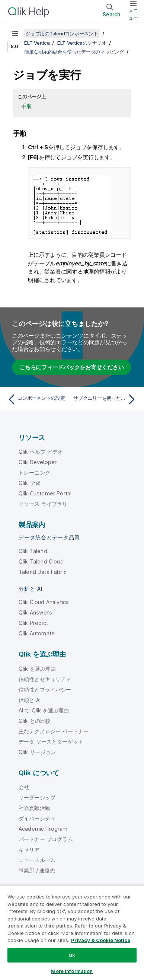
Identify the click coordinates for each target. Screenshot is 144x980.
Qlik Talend (33, 551)
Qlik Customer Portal (45, 493)
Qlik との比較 (35, 721)
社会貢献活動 (34, 808)
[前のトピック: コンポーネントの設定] (38, 399)
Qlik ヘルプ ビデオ (41, 452)
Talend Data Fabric (43, 572)
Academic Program (43, 829)
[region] (72, 933)
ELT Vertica (37, 43)
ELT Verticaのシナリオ (82, 43)
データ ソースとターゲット (51, 742)
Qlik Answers (35, 612)
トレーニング (34, 473)
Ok (72, 955)
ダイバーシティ (37, 818)
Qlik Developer (38, 462)
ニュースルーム (37, 860)
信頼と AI (30, 700)
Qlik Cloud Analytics (44, 602)
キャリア (29, 850)
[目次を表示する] (15, 33)
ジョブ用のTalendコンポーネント (62, 33)
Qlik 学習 (29, 483)
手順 (26, 106)
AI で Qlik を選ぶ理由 (44, 710)
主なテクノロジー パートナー (54, 731)
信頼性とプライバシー (45, 689)
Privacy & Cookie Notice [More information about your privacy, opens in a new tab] (101, 940)
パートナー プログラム (46, 839)
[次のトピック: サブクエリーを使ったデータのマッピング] (106, 399)
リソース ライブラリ (43, 504)
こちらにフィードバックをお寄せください (71, 367)
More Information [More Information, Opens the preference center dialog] (72, 971)
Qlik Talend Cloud (41, 561)
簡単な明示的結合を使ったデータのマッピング (74, 52)
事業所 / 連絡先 (37, 870)
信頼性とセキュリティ (45, 679)
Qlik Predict (33, 623)
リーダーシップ (37, 797)
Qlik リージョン (37, 752)
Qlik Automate (37, 633)
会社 (24, 787)
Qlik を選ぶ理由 (37, 669)
